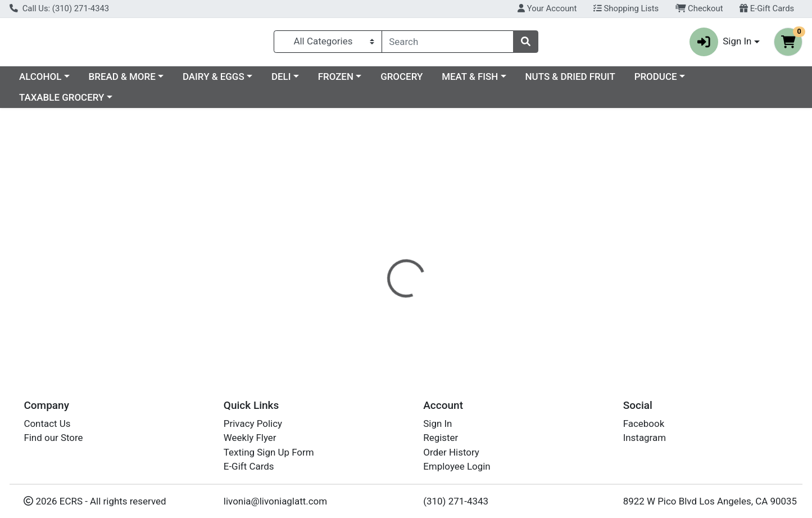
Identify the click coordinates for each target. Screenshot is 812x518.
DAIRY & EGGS (311, 81)
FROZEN (433, 81)
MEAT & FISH (567, 81)
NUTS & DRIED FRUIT (668, 81)
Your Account (547, 8)
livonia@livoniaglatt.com (275, 501)
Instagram (645, 438)
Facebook (644, 424)
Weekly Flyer (250, 438)
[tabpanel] (575, 288)
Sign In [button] (721, 44)
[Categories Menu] (328, 44)
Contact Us (47, 424)
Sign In (437, 424)
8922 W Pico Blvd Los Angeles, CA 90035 (710, 501)
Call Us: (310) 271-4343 (59, 8)
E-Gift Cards (767, 8)
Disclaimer (423, 245)
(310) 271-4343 (456, 501)
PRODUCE (753, 81)
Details (370, 245)
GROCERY (499, 81)
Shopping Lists (626, 8)
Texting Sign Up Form (269, 452)
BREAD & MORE (219, 81)
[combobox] (448, 44)
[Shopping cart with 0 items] (788, 44)
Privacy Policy (253, 424)
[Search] (448, 44)
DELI (378, 81)
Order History (451, 452)
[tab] (370, 245)
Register (441, 438)
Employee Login (457, 466)
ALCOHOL (137, 81)
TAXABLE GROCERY (62, 102)
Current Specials (54, 81)
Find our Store (53, 438)
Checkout (699, 8)
